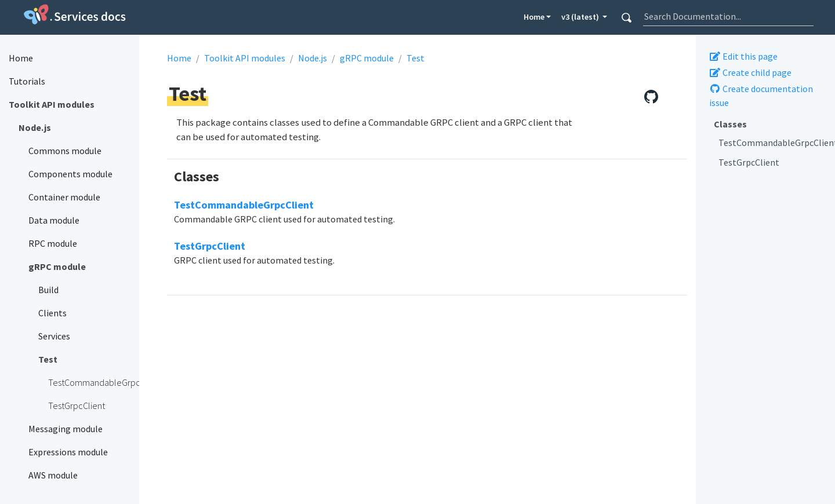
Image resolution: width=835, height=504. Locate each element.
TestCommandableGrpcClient (772, 143)
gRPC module (367, 58)
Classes (730, 124)
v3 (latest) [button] (581, 17)
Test (415, 58)
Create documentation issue (761, 96)
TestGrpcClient (749, 162)
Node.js (313, 58)
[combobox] (728, 16)
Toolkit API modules (245, 58)
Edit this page (743, 56)
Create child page (750, 72)
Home (534, 17)
